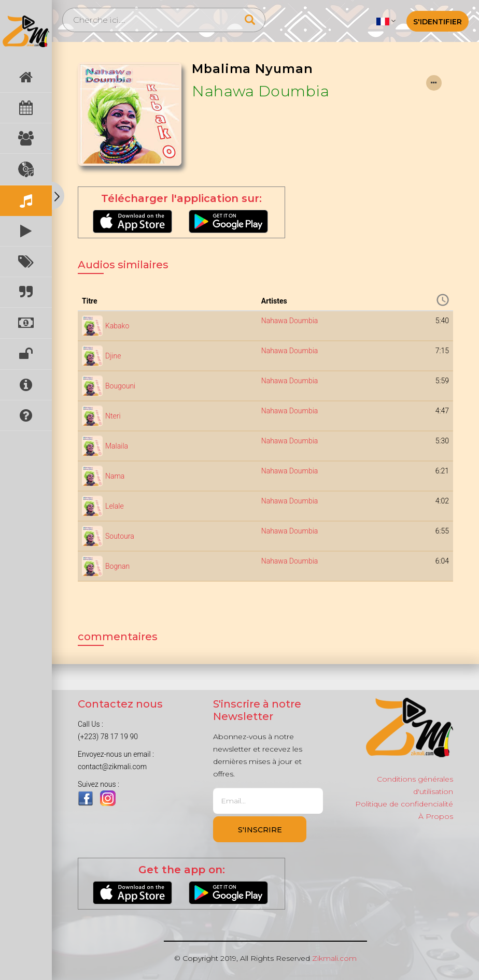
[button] (386, 21)
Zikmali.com (334, 958)
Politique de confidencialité (404, 804)
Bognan (117, 566)
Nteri (113, 416)
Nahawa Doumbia (260, 91)
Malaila (117, 446)
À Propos (436, 816)
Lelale (115, 506)
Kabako (117, 326)
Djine (113, 356)
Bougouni (120, 386)
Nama (115, 476)
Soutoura (120, 536)
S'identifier (438, 22)
